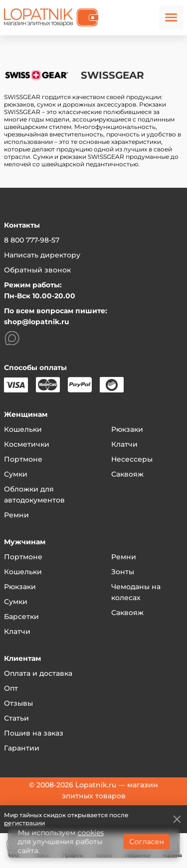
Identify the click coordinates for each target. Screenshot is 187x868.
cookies (91, 833)
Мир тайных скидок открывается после (66, 819)
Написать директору (42, 255)
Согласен (146, 842)
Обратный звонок (37, 270)
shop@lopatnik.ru (37, 322)
